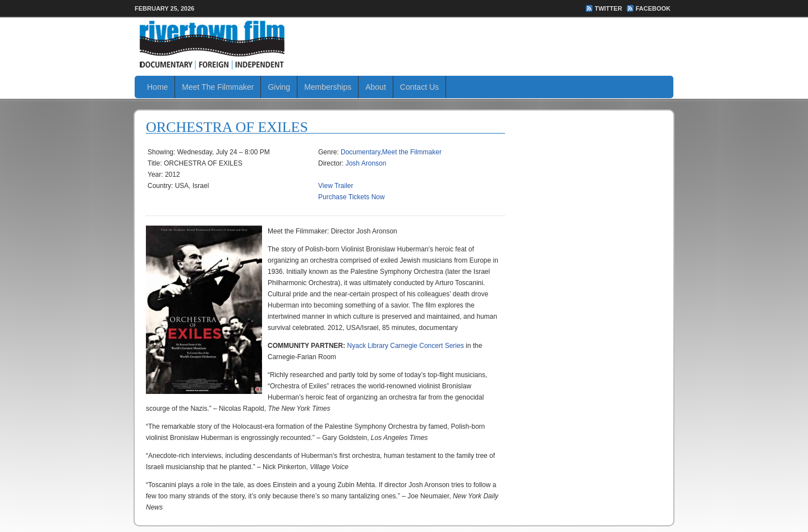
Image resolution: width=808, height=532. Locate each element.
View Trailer (336, 186)
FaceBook (653, 8)
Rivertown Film (404, 45)
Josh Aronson (366, 163)
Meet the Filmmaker (412, 152)
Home (157, 87)
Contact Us (419, 87)
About (376, 87)
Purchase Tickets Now (352, 197)
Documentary (360, 152)
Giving (279, 87)
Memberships (328, 87)
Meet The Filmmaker (218, 87)
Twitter (609, 8)
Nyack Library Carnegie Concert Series (406, 346)
